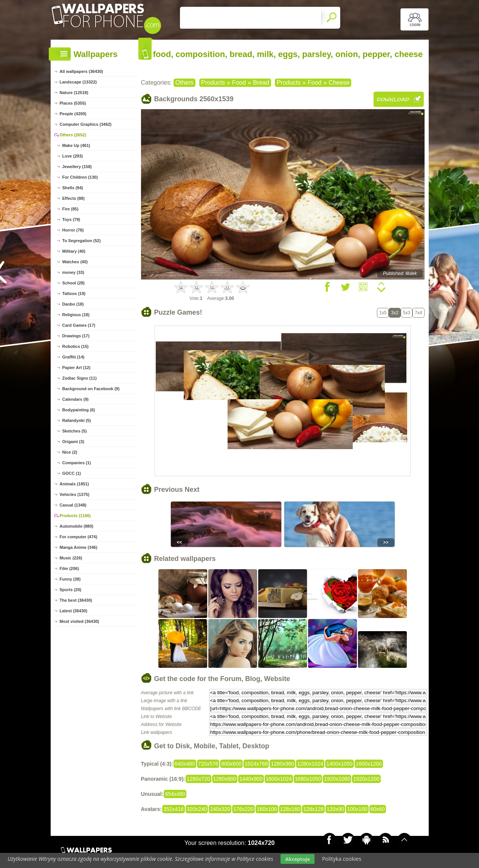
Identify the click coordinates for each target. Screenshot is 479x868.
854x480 (175, 794)
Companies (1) (77, 463)
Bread (261, 83)
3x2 (395, 313)
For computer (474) (79, 537)
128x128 (313, 809)
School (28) (74, 283)
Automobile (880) (77, 526)
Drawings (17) (76, 336)
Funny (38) (70, 579)
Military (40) (74, 251)
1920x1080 (337, 779)
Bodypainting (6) (79, 410)
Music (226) (71, 558)
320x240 (197, 809)
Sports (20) (71, 590)
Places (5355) (73, 103)
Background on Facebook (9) (91, 389)
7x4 (418, 313)
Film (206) (69, 568)
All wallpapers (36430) (81, 71)
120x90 (335, 809)
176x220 (243, 809)
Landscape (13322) (78, 82)
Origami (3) (73, 442)
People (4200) (73, 114)
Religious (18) (76, 315)
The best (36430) (76, 600)
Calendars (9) (76, 399)
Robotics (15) (76, 346)
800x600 (231, 764)
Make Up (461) (76, 145)
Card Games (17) (79, 325)
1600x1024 (279, 779)
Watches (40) (75, 262)
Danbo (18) (73, 304)
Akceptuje (297, 859)
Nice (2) (70, 452)
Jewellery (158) (77, 167)
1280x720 (198, 779)
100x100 (357, 809)
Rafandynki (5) (77, 420)
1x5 (383, 313)
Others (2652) (73, 135)
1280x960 (282, 764)
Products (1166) (75, 516)
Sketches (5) (75, 431)
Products (213, 83)
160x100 (267, 809)
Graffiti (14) (74, 357)
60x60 (378, 809)
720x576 (208, 764)
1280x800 (225, 779)
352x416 (174, 809)
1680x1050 (308, 779)
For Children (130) (80, 177)
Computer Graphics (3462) (86, 124)
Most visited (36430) (80, 621)
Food (239, 83)
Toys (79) (71, 219)
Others (184, 83)
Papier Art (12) (77, 368)
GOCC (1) (72, 473)
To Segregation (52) (82, 241)
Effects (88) (74, 198)
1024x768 (256, 764)
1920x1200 (366, 779)
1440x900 (251, 779)
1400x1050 (339, 764)
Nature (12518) (74, 93)
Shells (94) (73, 188)
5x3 (407, 313)
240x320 (220, 809)
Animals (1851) (74, 484)
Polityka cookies (342, 859)
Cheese (339, 83)
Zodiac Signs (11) (80, 378)
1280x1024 (310, 764)
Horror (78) (73, 230)
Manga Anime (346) (79, 547)
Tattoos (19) (74, 293)
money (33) (73, 272)
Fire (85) (71, 209)
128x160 (290, 809)
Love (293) (73, 156)
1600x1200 (369, 764)
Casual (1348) (73, 505)
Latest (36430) (74, 611)
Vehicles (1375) (75, 494)
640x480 (185, 764)
